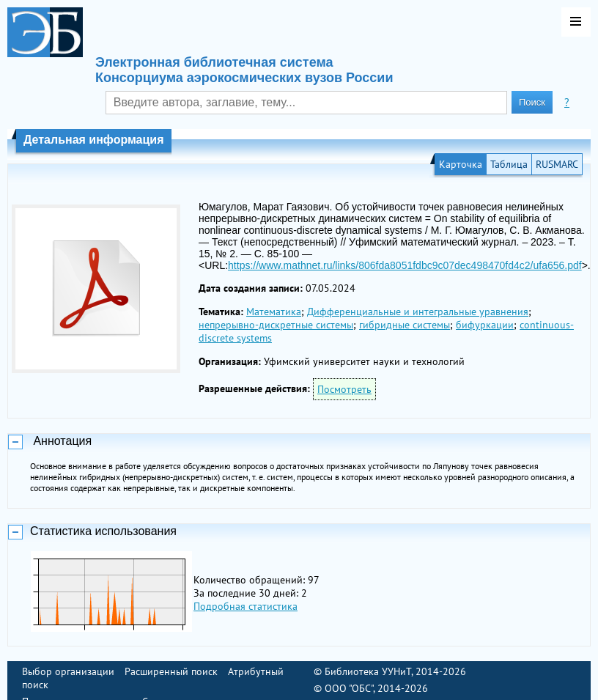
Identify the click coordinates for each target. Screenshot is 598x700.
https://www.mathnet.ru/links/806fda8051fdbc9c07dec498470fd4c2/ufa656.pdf (405, 265)
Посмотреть (344, 389)
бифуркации (485, 325)
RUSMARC (557, 164)
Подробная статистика (246, 606)
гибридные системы (405, 325)
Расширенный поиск (171, 671)
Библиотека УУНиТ (368, 671)
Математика (274, 312)
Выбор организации (68, 671)
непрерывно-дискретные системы (276, 325)
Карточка (461, 164)
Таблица (509, 164)
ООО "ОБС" (349, 688)
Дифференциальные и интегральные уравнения (418, 312)
